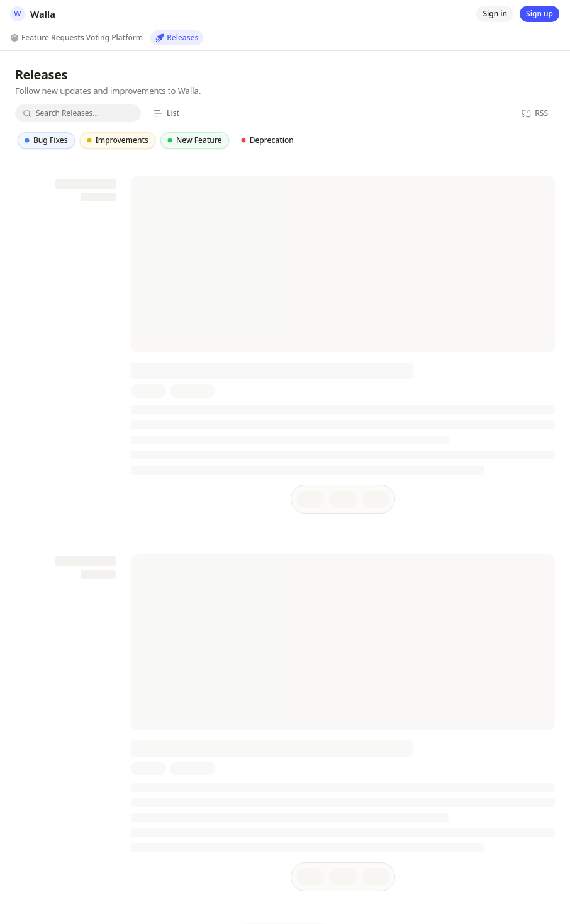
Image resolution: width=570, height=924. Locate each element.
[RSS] (534, 113)
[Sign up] (539, 14)
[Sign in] (495, 14)
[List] (166, 113)
